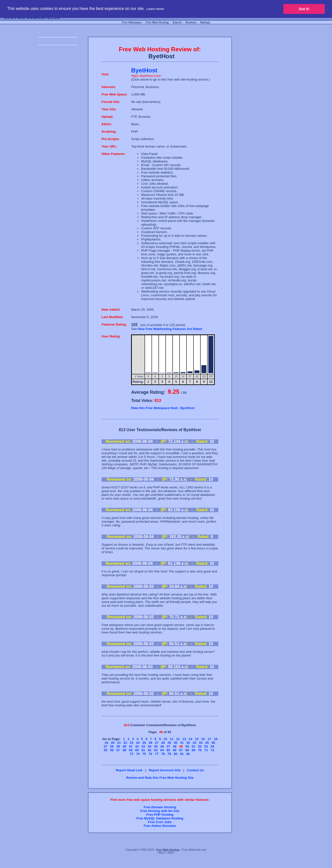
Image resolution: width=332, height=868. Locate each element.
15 (197, 739)
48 (175, 746)
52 (200, 746)
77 (157, 754)
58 (124, 750)
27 (157, 743)
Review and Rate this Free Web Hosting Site (160, 778)
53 (206, 746)
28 (163, 743)
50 (187, 746)
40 (124, 746)
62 (149, 750)
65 (168, 750)
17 (209, 739)
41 (131, 746)
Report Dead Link (129, 770)
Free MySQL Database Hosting (160, 818)
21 (119, 743)
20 (113, 743)
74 (138, 754)
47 (168, 746)
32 (188, 743)
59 (131, 750)
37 (106, 746)
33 (194, 743)
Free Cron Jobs (160, 822)
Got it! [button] (304, 9)
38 (112, 746)
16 (203, 739)
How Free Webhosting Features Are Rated (170, 329)
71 (206, 750)
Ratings (205, 22)
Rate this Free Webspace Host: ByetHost (163, 408)
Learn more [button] (155, 9)
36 (213, 743)
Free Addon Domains (160, 826)
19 (106, 743)
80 (176, 754)
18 (216, 739)
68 (187, 750)
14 (190, 739)
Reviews (191, 22)
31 (182, 743)
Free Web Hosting (157, 22)
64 (162, 750)
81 (182, 754)
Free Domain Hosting (160, 807)
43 (143, 746)
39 (118, 746)
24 (138, 743)
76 (150, 754)
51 (193, 746)
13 (184, 739)
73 (132, 754)
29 (169, 743)
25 (144, 743)
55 (106, 750)
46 (162, 746)
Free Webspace (132, 22)
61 (143, 750)
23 (132, 743)
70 (200, 750)
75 (144, 754)
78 (163, 754)
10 (165, 739)
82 (188, 754)
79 (169, 754)
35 (207, 743)
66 (175, 750)
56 (112, 750)
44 (149, 746)
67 (181, 750)
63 (156, 750)
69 (193, 750)
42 (137, 746)
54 (212, 746)
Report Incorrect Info (165, 770)
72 (212, 750)
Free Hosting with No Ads (160, 811)
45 (156, 746)
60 (137, 750)
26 (150, 743)
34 (201, 743)
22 (125, 743)
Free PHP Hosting (160, 815)
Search (177, 22)
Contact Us (196, 770)
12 (178, 739)
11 (172, 739)
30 (176, 743)
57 (118, 750)
